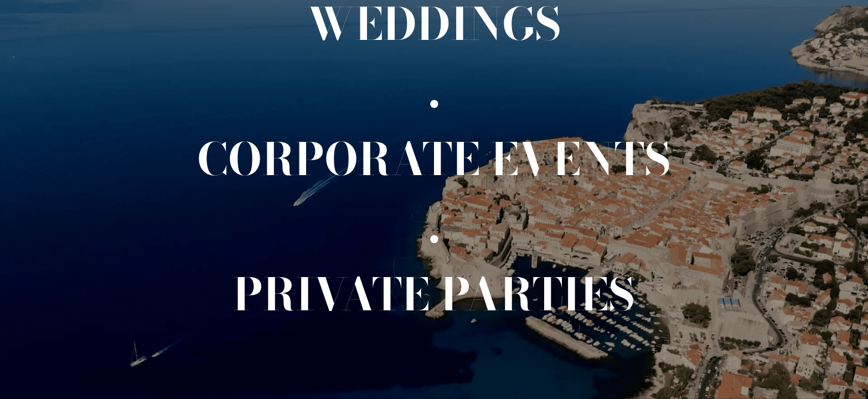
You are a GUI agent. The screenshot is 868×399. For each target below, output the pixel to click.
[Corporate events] (434, 159)
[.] (434, 91)
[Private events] (434, 294)
